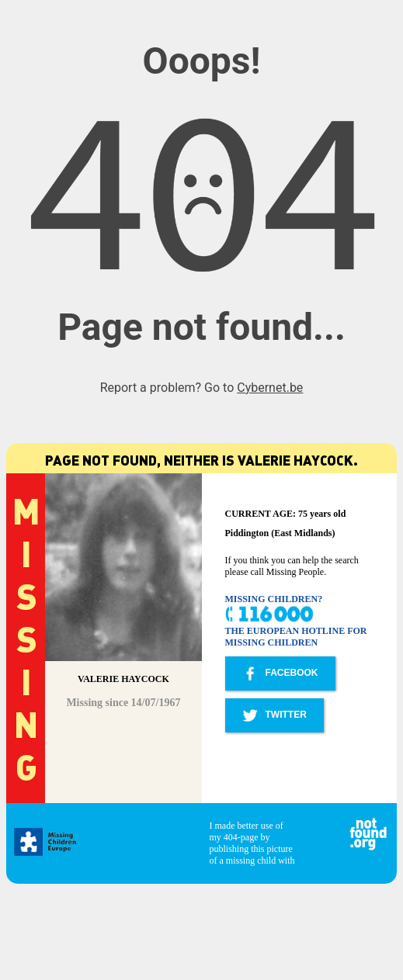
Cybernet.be (270, 388)
